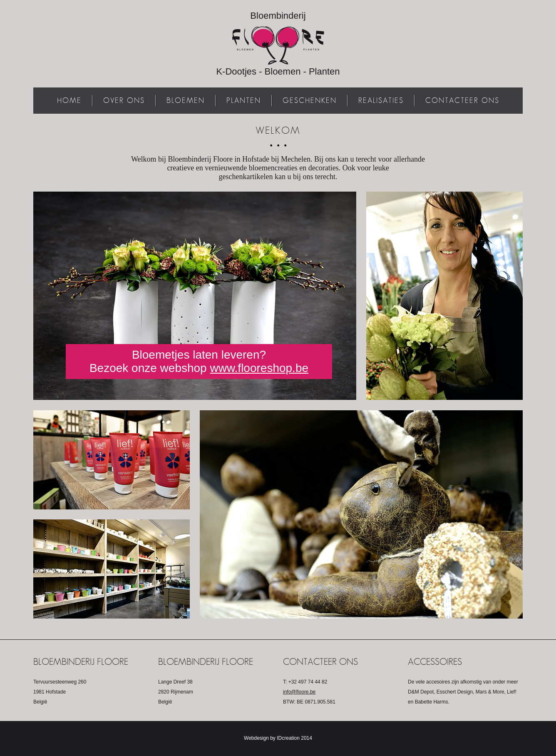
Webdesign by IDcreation (272, 738)
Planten (244, 100)
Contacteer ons (462, 100)
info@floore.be (299, 692)
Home (69, 100)
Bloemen (186, 100)
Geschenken (310, 100)
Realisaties (381, 100)
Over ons (124, 100)
